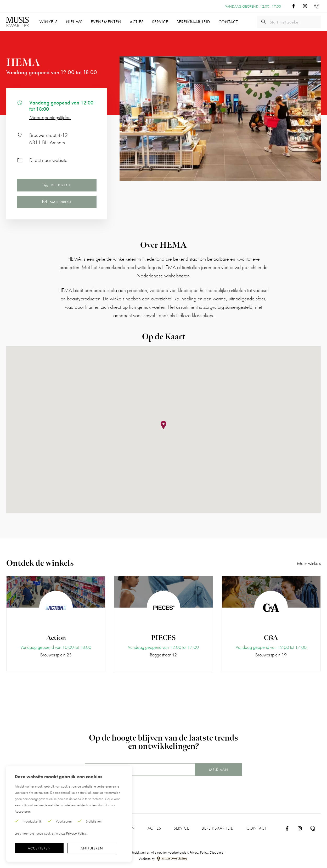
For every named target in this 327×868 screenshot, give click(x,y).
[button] (163, 425)
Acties (137, 22)
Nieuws (74, 22)
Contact (228, 22)
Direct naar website (48, 160)
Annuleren (92, 848)
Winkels (49, 22)
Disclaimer (217, 852)
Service (160, 22)
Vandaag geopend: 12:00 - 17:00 (253, 6)
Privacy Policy (199, 852)
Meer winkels (309, 563)
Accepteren (39, 848)
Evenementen (106, 22)
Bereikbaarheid (193, 22)
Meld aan (219, 770)
